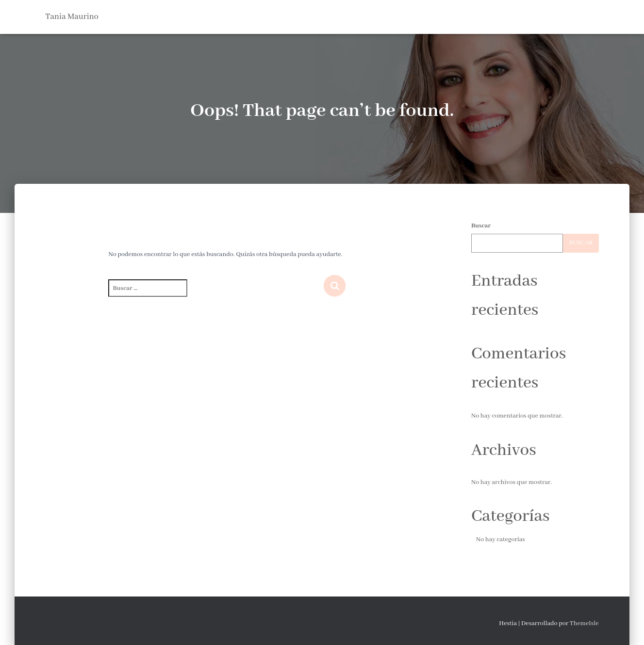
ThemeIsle (584, 623)
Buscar (481, 226)
